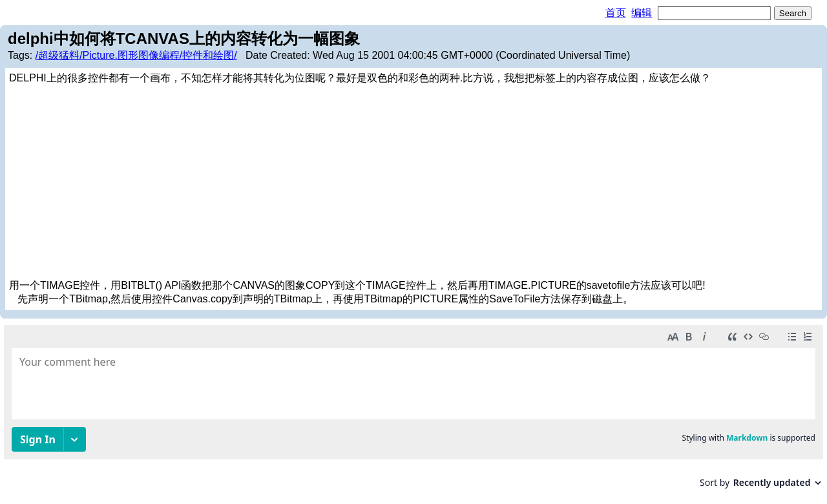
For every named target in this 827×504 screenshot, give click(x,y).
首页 (616, 13)
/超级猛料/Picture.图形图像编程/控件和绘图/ (136, 55)
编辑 (642, 13)
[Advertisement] (413, 182)
